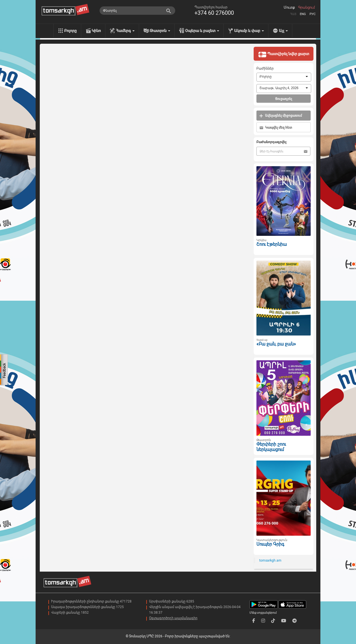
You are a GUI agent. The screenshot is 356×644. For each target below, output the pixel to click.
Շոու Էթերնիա (272, 244)
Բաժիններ (265, 68)
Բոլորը (71, 31)
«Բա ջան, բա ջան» (276, 344)
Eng (303, 14)
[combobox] (284, 77)
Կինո (96, 31)
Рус (313, 14)
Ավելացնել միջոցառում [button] (281, 116)
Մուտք (289, 8)
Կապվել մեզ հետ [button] (276, 128)
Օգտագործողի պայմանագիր (173, 618)
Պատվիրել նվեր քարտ (284, 54)
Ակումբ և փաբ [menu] (249, 31)
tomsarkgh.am (270, 560)
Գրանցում (306, 8)
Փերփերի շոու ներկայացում (271, 447)
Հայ (293, 14)
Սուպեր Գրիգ (270, 544)
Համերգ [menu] (125, 31)
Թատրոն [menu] (160, 31)
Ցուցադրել (284, 99)
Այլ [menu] (283, 31)
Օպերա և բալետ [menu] (202, 31)
